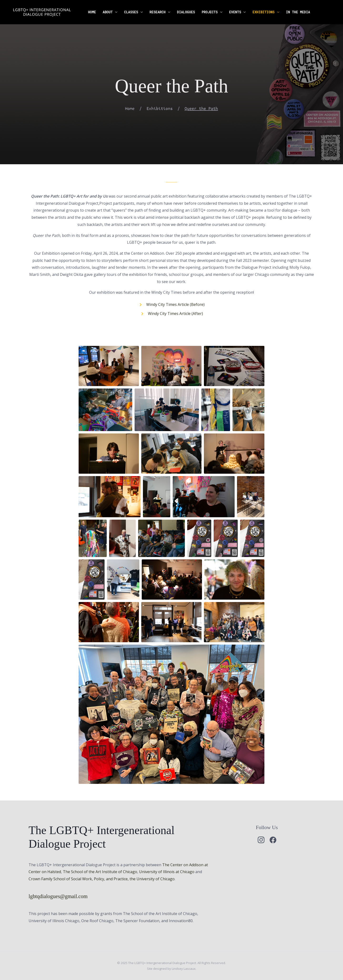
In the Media (298, 12)
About (108, 12)
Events (235, 12)
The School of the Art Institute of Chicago (100, 872)
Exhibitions (263, 12)
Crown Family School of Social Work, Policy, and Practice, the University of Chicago (102, 879)
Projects (210, 12)
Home (92, 12)
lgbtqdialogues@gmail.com (58, 896)
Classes (131, 12)
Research (158, 12)
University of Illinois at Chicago (167, 872)
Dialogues (186, 12)
